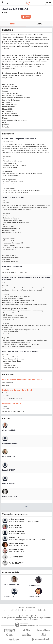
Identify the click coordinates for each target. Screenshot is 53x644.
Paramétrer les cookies (23, 618)
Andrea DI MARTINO (16, 531)
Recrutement (36, 616)
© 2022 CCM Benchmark (31, 620)
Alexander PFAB (9, 430)
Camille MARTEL (35, 597)
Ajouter (27, 17)
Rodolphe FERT (10, 597)
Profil (13, 24)
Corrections (19, 620)
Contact (22, 616)
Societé (43, 616)
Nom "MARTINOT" (16, 557)
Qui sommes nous (13, 616)
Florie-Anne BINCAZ (12, 585)
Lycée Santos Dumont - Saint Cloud (17, 390)
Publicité (28, 616)
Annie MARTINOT (15, 525)
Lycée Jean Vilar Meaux (12, 403)
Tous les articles (47, 618)
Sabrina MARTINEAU (16, 543)
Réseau (39, 24)
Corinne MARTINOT (10, 443)
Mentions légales (36, 618)
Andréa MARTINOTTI (17, 519)
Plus (26, 506)
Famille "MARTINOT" (17, 563)
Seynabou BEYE (34, 585)
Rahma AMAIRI (8, 483)
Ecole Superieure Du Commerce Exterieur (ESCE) (22, 379)
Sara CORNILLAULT (10, 497)
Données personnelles (8, 618)
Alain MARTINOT (15, 537)
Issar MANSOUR (9, 457)
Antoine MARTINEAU (17, 550)
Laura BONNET (8, 470)
